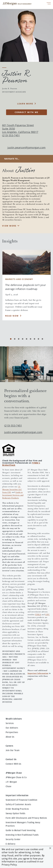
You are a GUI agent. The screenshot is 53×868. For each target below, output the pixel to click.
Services (10, 723)
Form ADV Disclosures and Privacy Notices (26, 818)
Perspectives (12, 732)
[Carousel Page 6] (31, 339)
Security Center (13, 839)
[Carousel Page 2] (15, 339)
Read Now (12, 316)
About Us (10, 737)
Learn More (25, 104)
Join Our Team (13, 750)
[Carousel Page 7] (34, 339)
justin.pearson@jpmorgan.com (27, 148)
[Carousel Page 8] (38, 339)
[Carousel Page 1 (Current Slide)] (11, 339)
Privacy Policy (9, 865)
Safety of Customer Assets (18, 804)
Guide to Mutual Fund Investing (21, 830)
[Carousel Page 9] (42, 339)
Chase (9, 786)
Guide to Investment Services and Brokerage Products (13, 495)
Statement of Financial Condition (21, 800)
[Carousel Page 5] (27, 339)
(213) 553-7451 (13, 426)
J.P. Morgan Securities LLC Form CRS (12, 490)
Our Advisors (12, 728)
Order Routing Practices (17, 809)
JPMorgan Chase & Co (16, 777)
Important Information (38, 673)
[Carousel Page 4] (23, 339)
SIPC (47, 615)
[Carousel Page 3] (19, 339)
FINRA (38, 615)
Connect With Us (13, 764)
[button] (50, 848)
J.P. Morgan (11, 782)
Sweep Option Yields (15, 813)
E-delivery (10, 844)
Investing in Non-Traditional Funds (22, 835)
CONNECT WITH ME (27, 112)
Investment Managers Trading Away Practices (23, 824)
